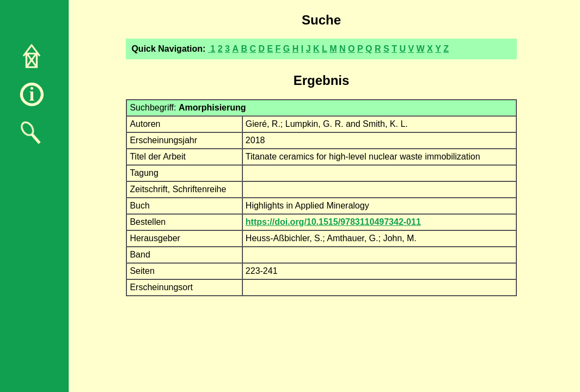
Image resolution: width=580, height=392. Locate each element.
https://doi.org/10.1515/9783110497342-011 (333, 222)
